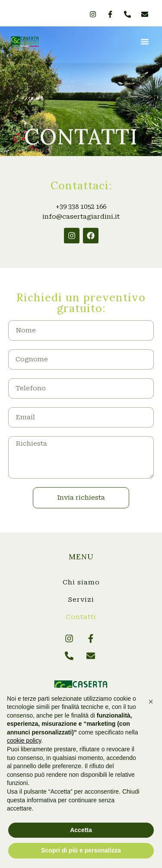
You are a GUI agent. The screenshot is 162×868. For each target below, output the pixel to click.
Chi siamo (81, 582)
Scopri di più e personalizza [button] (81, 850)
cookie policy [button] (24, 740)
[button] (145, 41)
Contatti (81, 617)
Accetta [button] (81, 830)
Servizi (81, 600)
